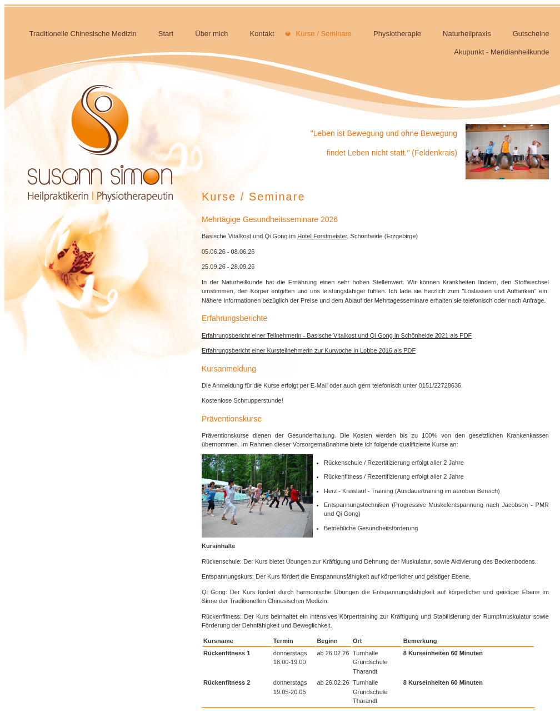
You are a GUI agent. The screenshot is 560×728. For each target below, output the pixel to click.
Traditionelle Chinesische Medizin (83, 34)
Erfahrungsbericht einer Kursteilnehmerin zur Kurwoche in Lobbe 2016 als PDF (309, 350)
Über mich (211, 34)
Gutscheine (531, 34)
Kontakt (262, 34)
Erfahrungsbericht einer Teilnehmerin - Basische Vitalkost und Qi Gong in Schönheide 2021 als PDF (337, 335)
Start (166, 34)
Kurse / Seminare (324, 34)
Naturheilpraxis (467, 34)
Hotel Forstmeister (322, 236)
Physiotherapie (397, 34)
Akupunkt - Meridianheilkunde (501, 52)
